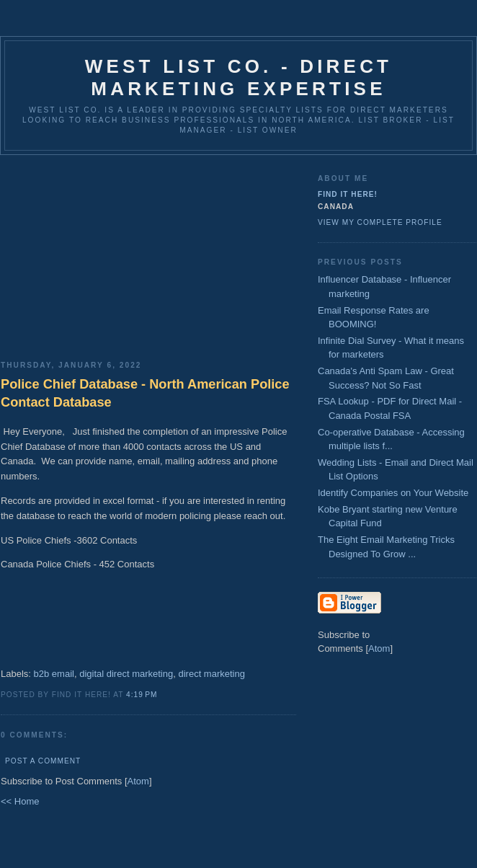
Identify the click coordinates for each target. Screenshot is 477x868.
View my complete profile (380, 222)
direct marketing (211, 674)
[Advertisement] (148, 252)
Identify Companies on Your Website (393, 493)
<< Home (20, 801)
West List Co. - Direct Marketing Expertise (239, 77)
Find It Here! (348, 194)
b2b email (54, 674)
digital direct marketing (126, 674)
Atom (138, 781)
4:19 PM (142, 695)
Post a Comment (43, 761)
